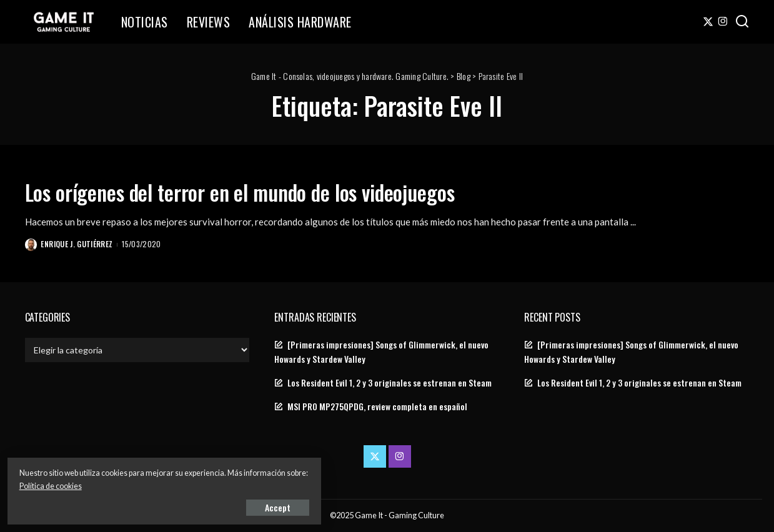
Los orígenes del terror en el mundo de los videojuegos (290, 190)
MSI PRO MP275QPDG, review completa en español (377, 406)
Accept (153, 505)
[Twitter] (708, 22)
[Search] (742, 22)
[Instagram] (723, 22)
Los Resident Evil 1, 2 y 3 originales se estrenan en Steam (389, 383)
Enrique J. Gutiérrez (78, 244)
